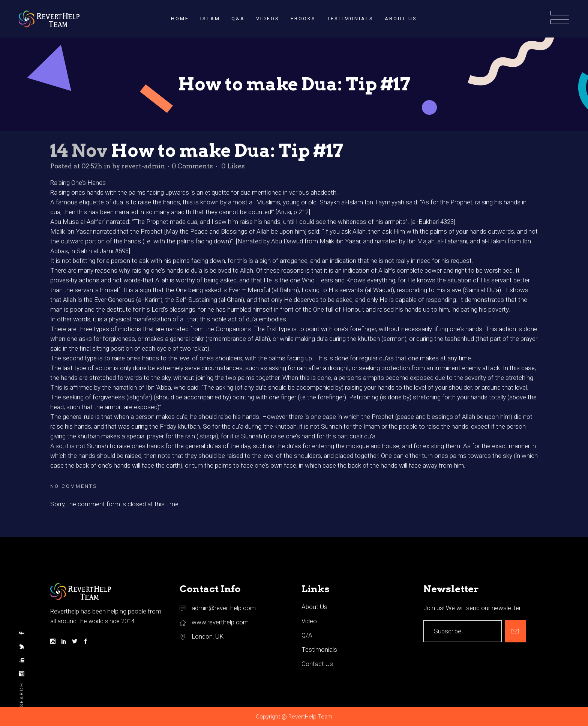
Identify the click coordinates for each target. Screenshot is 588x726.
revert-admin (143, 166)
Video (309, 621)
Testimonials (319, 649)
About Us (314, 607)
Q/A (307, 635)
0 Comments (192, 166)
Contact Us (317, 664)
